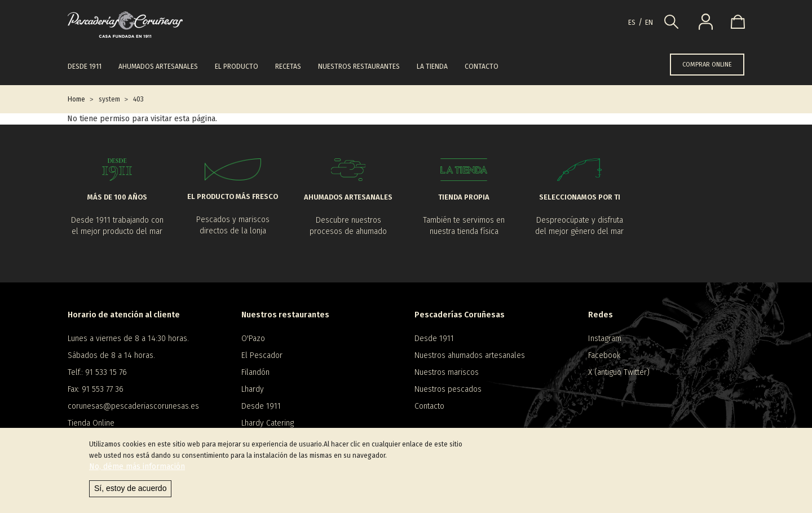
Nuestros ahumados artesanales (470, 355)
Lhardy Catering (268, 423)
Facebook (604, 355)
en (649, 23)
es (632, 23)
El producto (237, 67)
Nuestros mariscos (447, 372)
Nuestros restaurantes (359, 67)
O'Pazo (253, 339)
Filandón (255, 372)
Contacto (482, 67)
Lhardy (253, 389)
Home (76, 99)
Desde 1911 (85, 67)
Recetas (288, 67)
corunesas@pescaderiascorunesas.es (133, 406)
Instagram (605, 339)
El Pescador (262, 355)
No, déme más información (137, 469)
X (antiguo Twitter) (619, 372)
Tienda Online (91, 423)
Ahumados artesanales (158, 67)
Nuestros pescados (448, 389)
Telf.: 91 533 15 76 (97, 372)
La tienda (432, 67)
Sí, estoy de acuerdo (130, 491)
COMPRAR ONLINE (707, 65)
